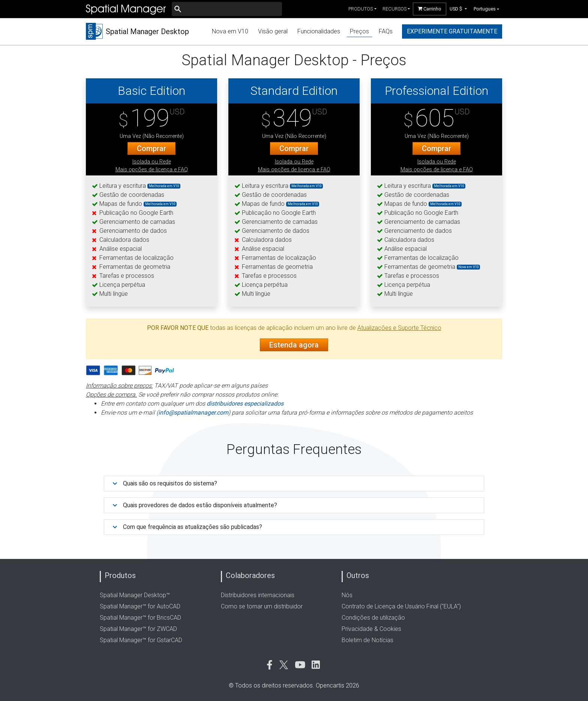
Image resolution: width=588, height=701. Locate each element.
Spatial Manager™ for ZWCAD (138, 629)
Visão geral (273, 31)
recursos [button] (394, 9)
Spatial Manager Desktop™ (135, 595)
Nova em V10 (230, 31)
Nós (347, 595)
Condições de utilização (373, 618)
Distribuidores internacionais (258, 595)
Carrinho (430, 9)
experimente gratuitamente (452, 31)
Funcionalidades (319, 31)
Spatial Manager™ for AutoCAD (140, 606)
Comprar (151, 148)
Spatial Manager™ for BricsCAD (140, 618)
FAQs (386, 31)
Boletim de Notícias (367, 640)
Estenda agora (294, 345)
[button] (458, 9)
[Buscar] (227, 9)
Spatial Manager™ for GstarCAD (141, 640)
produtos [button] (361, 9)
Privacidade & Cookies (371, 629)
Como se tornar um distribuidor (262, 606)
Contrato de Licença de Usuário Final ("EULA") (401, 606)
